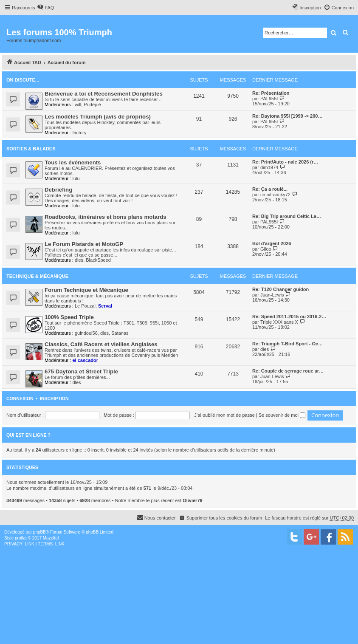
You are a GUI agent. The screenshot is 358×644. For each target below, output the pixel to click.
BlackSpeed (98, 260)
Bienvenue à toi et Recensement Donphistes (104, 94)
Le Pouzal (85, 306)
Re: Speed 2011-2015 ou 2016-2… (289, 316)
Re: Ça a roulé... (270, 189)
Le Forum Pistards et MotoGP (84, 244)
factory (79, 133)
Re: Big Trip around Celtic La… (287, 216)
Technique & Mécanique (37, 276)
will (78, 105)
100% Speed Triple (69, 317)
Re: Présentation (271, 93)
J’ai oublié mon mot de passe (224, 415)
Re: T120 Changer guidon (280, 289)
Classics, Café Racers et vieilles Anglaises (101, 344)
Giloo (266, 249)
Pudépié (92, 105)
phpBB (39, 532)
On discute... (23, 80)
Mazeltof (51, 538)
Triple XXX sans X (279, 322)
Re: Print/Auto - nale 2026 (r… (285, 162)
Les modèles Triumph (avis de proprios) (98, 117)
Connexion (20, 398)
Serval (105, 306)
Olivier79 (192, 500)
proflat (21, 538)
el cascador (85, 360)
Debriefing (58, 190)
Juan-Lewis (272, 295)
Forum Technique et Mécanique (86, 290)
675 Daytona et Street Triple (81, 371)
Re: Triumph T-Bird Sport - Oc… (288, 344)
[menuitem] (45, 8)
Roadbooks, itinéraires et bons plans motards (106, 217)
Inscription (54, 398)
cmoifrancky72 (275, 195)
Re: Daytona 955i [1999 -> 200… (287, 116)
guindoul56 (86, 333)
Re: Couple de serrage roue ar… (288, 371)
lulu (76, 178)
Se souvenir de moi (282, 415)
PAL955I (269, 99)
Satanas (120, 333)
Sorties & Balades (31, 149)
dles (79, 260)
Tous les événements (73, 162)
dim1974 (269, 167)
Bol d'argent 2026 (272, 243)
